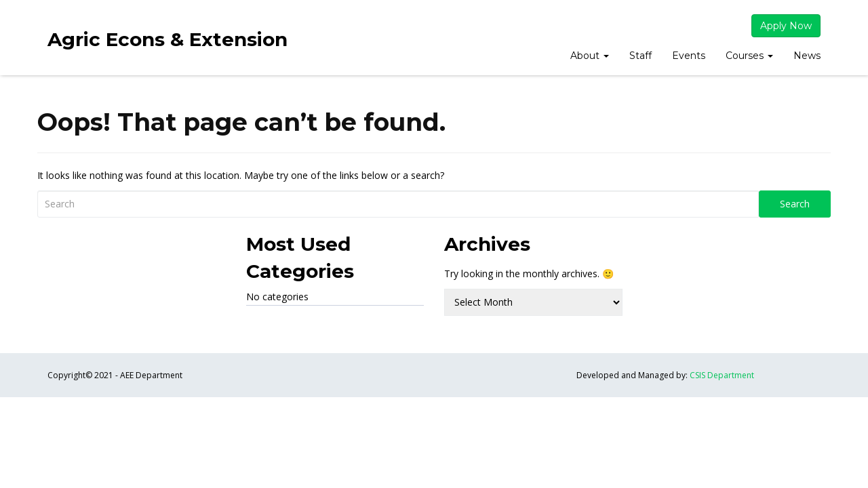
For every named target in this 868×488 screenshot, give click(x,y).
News (807, 56)
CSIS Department (722, 375)
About (590, 56)
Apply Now (786, 26)
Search (795, 204)
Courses (749, 56)
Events (689, 56)
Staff (640, 56)
